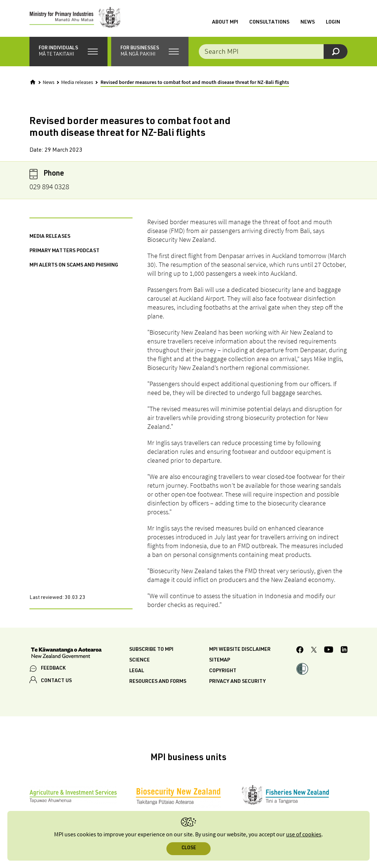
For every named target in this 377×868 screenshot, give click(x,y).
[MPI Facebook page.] (300, 651)
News (308, 22)
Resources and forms (158, 682)
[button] (68, 52)
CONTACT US (56, 681)
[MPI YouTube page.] (329, 651)
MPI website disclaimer (240, 650)
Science (140, 660)
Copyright (223, 671)
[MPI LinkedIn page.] (344, 651)
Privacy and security (237, 682)
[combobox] (273, 52)
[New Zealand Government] (66, 654)
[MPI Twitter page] (314, 651)
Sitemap (220, 660)
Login (333, 22)
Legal (137, 671)
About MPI (225, 22)
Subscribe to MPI (151, 650)
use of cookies (304, 835)
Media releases (77, 82)
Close (189, 848)
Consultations (269, 22)
